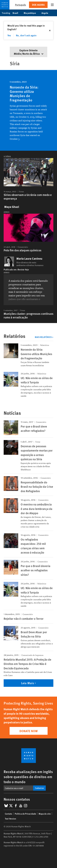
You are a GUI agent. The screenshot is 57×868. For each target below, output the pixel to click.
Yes (9, 35)
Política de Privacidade (25, 814)
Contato (9, 814)
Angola (46, 13)
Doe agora (38, 5)
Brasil (17, 13)
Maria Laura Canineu (29, 259)
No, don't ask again (26, 35)
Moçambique (31, 13)
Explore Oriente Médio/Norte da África (29, 52)
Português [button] (21, 5)
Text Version (10, 819)
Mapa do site (45, 814)
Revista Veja (23, 269)
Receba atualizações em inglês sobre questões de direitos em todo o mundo (28, 777)
